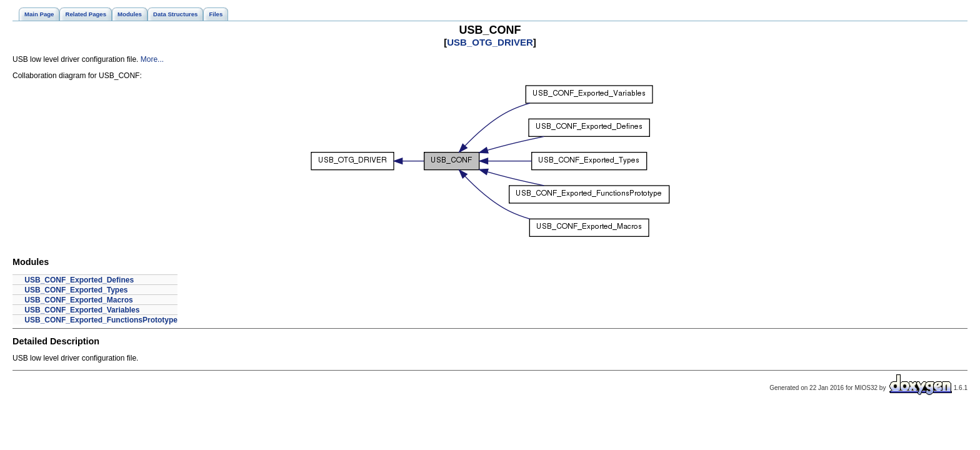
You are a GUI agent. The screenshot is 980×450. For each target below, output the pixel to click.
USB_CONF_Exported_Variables (82, 310)
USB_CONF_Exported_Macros (78, 300)
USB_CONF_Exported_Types (76, 290)
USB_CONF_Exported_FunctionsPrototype (101, 320)
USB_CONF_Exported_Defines (79, 280)
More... (152, 59)
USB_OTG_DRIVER (490, 42)
